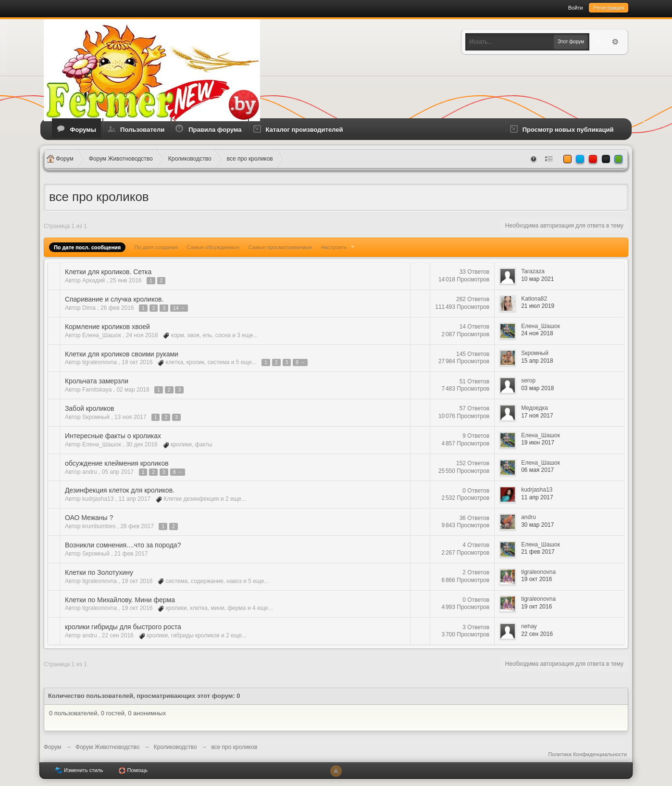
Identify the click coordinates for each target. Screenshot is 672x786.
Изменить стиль (79, 771)
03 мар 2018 (537, 388)
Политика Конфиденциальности (587, 754)
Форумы (83, 130)
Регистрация (609, 8)
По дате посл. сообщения (87, 247)
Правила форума (215, 130)
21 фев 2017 (538, 552)
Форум (52, 747)
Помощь (133, 771)
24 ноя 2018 (537, 333)
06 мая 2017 (537, 470)
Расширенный (615, 42)
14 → (179, 308)
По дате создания (156, 247)
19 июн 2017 (538, 443)
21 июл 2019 (538, 306)
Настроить (339, 247)
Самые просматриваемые (280, 247)
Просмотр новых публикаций (568, 130)
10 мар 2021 (537, 279)
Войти (576, 8)
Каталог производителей (305, 130)
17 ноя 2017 (537, 416)
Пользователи (142, 130)
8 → (300, 362)
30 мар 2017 (537, 525)
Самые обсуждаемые (213, 247)
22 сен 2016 (537, 634)
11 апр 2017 (537, 497)
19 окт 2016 (536, 579)
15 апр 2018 (537, 361)
